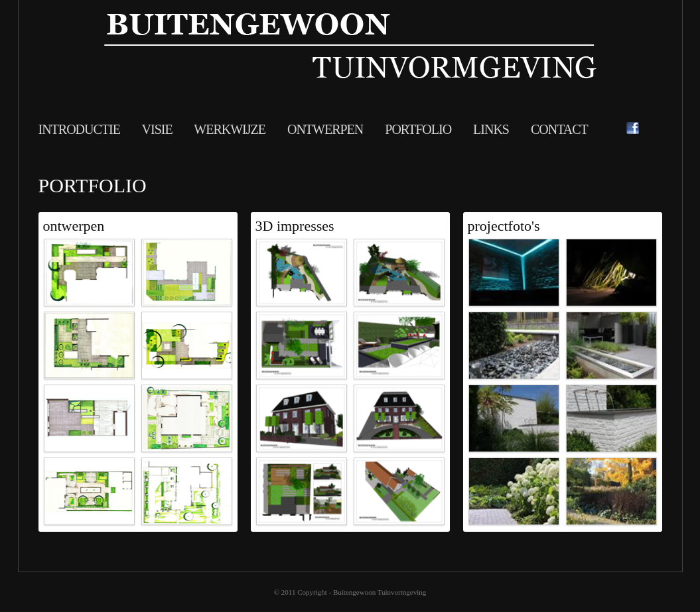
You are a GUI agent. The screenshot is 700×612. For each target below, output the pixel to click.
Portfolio (419, 129)
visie (157, 129)
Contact (559, 129)
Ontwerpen (326, 129)
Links (492, 129)
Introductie (79, 129)
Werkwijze (231, 129)
